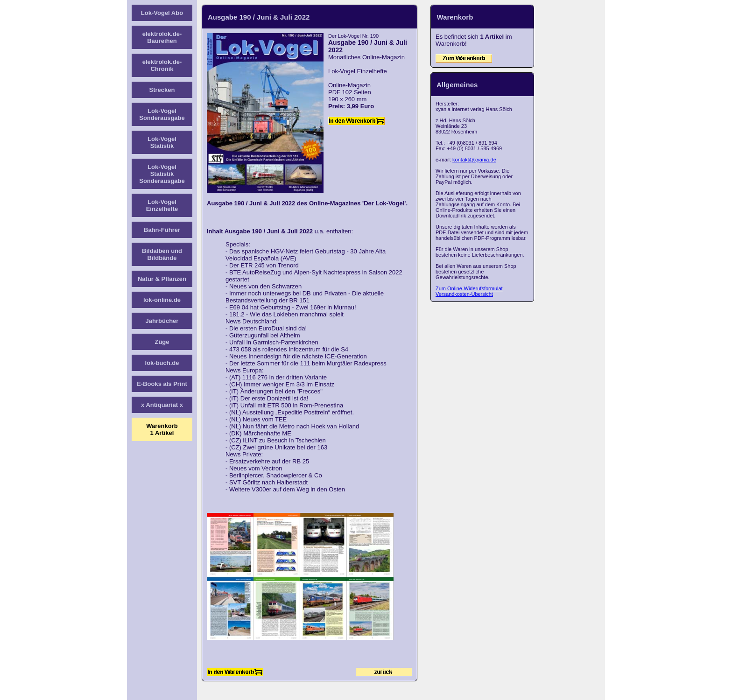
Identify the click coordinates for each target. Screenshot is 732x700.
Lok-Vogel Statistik (162, 142)
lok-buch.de (162, 363)
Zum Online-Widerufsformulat (469, 288)
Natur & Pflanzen (162, 279)
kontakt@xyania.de (474, 160)
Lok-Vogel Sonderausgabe (162, 114)
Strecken (162, 90)
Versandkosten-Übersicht (464, 294)
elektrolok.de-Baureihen (162, 37)
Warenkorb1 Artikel (162, 429)
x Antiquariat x (162, 405)
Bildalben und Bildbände (162, 254)
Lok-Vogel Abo (162, 13)
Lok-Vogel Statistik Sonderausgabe (162, 174)
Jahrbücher (162, 321)
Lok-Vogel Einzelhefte (162, 205)
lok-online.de (162, 300)
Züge (162, 342)
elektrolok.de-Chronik (162, 65)
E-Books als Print (162, 384)
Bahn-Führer (162, 230)
